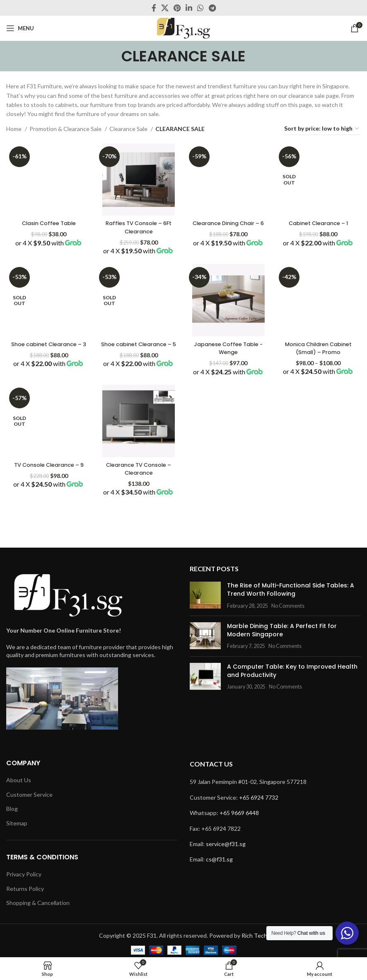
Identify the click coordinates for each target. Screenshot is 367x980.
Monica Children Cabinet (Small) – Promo (320, 351)
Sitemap (17, 823)
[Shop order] (322, 129)
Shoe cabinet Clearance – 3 (47, 347)
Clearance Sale (129, 129)
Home (14, 129)
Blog (12, 809)
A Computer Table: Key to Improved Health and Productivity (292, 671)
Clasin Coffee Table (48, 221)
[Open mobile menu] (20, 28)
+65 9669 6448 (239, 813)
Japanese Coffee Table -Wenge (229, 347)
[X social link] (165, 8)
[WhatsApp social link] (200, 8)
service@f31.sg (226, 844)
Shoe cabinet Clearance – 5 (138, 347)
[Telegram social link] (212, 8)
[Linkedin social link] (189, 8)
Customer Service (29, 794)
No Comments (288, 606)
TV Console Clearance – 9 (48, 477)
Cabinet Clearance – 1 (320, 221)
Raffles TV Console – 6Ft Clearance (138, 225)
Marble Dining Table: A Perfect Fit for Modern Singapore (282, 630)
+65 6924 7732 (259, 797)
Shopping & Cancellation (38, 903)
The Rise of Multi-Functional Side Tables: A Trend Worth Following (291, 589)
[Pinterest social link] (177, 8)
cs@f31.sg (219, 859)
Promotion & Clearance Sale (66, 129)
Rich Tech (254, 935)
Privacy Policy (24, 874)
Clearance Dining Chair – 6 (229, 225)
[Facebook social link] (154, 8)
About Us (19, 780)
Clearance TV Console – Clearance (138, 477)
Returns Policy (25, 889)
